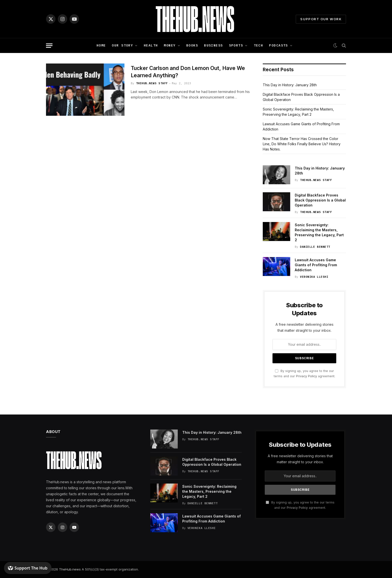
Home (101, 45)
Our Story (122, 45)
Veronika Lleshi (314, 277)
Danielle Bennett (315, 247)
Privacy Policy (306, 376)
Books (192, 45)
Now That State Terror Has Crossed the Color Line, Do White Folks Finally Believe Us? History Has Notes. (302, 144)
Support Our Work (321, 19)
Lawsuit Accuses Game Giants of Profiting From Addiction (316, 265)
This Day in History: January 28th (290, 85)
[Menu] (49, 46)
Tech (258, 45)
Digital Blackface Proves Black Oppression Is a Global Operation (320, 200)
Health (151, 45)
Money (170, 45)
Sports (236, 45)
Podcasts (278, 45)
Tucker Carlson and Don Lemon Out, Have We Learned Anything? (188, 72)
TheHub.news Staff (152, 83)
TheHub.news (70, 569)
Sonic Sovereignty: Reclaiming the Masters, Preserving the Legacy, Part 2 (319, 232)
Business (213, 45)
